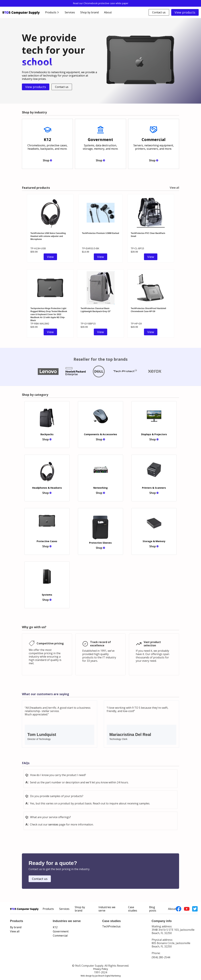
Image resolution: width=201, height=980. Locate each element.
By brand (16, 927)
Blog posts (153, 909)
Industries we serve (107, 909)
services (53, 824)
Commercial (60, 936)
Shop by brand (89, 12)
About (108, 12)
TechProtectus (111, 926)
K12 (55, 927)
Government (61, 931)
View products (185, 12)
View (50, 257)
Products (48, 909)
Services (70, 12)
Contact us (159, 12)
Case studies (133, 909)
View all (174, 188)
